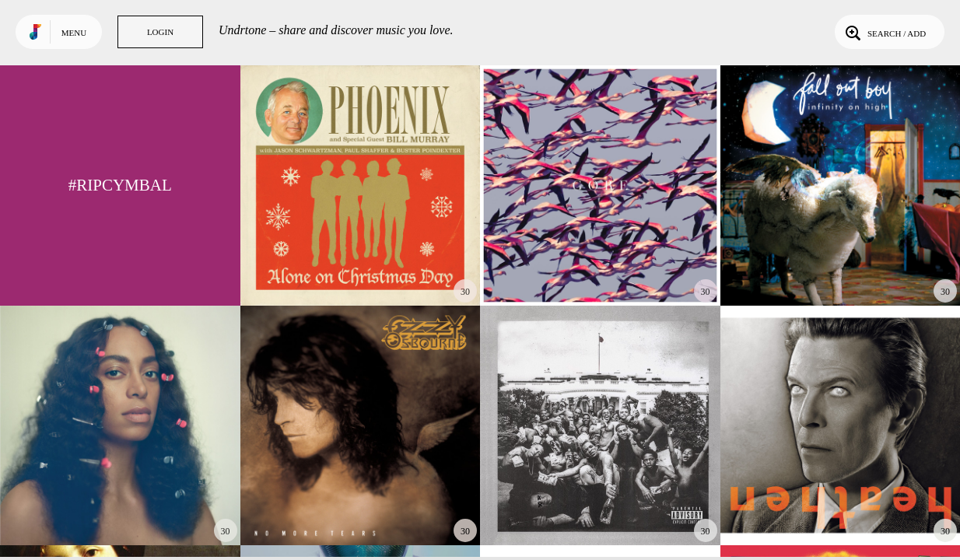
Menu (74, 33)
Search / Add (884, 32)
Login (160, 32)
